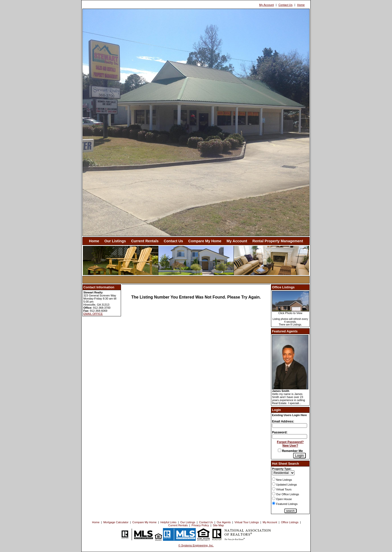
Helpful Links (168, 522)
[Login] (299, 456)
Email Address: (283, 421)
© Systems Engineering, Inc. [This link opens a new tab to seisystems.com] (196, 545)
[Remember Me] (280, 450)
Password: (280, 432)
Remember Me (290, 451)
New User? (290, 446)
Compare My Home (205, 241)
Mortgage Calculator (116, 522)
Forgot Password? (290, 442)
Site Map (218, 525)
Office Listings (290, 522)
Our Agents (224, 522)
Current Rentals (145, 241)
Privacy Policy (200, 525)
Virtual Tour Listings (247, 522)
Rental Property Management (278, 241)
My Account (266, 5)
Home (301, 5)
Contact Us (285, 5)
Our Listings (115, 241)
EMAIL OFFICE (93, 314)
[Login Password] (290, 436)
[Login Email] (290, 426)
